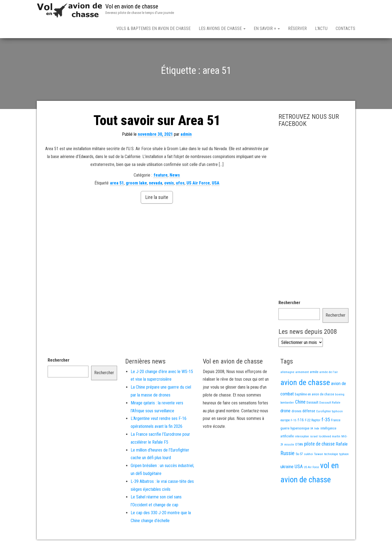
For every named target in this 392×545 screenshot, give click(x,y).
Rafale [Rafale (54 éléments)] (342, 444)
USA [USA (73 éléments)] (299, 466)
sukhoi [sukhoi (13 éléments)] (309, 454)
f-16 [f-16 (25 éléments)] (301, 420)
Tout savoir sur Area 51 (157, 120)
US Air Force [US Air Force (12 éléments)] (311, 467)
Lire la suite (157, 197)
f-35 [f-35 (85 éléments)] (326, 420)
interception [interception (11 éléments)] (302, 436)
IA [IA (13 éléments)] (312, 428)
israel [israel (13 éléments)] (314, 436)
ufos (180, 183)
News (175, 175)
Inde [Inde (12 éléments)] (317, 429)
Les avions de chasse (222, 28)
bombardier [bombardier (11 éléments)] (287, 403)
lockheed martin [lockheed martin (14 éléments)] (330, 436)
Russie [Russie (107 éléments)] (287, 453)
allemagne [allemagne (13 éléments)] (287, 372)
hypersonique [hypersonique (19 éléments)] (300, 428)
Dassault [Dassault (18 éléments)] (312, 402)
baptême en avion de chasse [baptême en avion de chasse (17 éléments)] (314, 394)
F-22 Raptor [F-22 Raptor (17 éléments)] (313, 420)
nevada (156, 183)
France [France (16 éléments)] (336, 420)
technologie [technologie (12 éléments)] (331, 454)
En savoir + (267, 28)
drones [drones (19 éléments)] (296, 411)
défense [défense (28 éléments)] (309, 411)
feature (161, 175)
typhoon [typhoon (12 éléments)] (344, 454)
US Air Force (198, 183)
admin (186, 134)
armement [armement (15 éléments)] (302, 372)
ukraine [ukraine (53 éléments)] (287, 467)
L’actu (321, 28)
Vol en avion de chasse (132, 6)
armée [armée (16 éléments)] (314, 372)
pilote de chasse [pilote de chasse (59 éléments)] (319, 444)
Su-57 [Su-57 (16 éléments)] (299, 454)
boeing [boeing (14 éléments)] (340, 394)
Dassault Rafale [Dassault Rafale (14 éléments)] (330, 402)
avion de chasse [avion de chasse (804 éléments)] (305, 382)
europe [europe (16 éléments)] (285, 420)
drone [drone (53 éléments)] (285, 411)
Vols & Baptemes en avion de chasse (154, 28)
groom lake (136, 183)
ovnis (169, 183)
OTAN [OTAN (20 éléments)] (299, 444)
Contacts (345, 28)
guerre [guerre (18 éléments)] (285, 428)
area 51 (117, 183)
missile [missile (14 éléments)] (289, 444)
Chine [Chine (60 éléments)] (300, 402)
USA (216, 183)
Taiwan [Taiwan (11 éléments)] (319, 454)
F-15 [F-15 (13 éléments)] (294, 420)
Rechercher (289, 303)
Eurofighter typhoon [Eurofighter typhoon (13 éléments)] (330, 411)
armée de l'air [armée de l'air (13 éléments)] (329, 372)
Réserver (297, 28)
